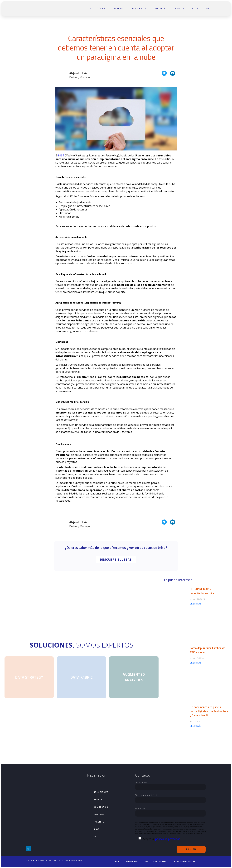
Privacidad (132, 861)
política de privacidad (168, 839)
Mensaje (170, 812)
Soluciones (98, 8)
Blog (195, 8)
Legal (117, 861)
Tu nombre (170, 784)
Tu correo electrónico (170, 798)
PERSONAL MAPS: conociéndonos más (202, 591)
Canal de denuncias (184, 861)
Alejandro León (79, 73)
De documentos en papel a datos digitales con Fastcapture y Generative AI (209, 711)
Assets (118, 8)
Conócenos (138, 8)
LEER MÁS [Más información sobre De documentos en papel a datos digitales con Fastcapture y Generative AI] (196, 726)
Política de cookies (156, 861)
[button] (164, 73)
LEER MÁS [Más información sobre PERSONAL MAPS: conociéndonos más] (196, 604)
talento (178, 8)
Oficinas (160, 8)
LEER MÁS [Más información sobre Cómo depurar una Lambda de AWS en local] (196, 663)
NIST (61, 155)
